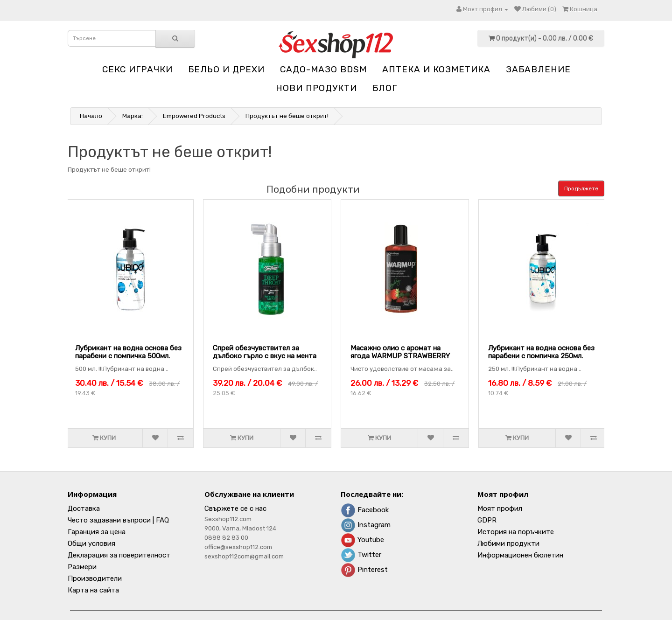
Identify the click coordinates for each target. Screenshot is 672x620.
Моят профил (500, 509)
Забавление (538, 69)
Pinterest (364, 570)
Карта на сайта (93, 590)
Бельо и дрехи (226, 69)
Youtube (362, 540)
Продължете (581, 188)
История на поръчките (516, 532)
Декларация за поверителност (119, 555)
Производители (95, 578)
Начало (91, 116)
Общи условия (91, 543)
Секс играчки (137, 69)
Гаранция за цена (97, 532)
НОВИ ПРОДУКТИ (316, 88)
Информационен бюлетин (520, 555)
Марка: (133, 116)
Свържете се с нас (235, 509)
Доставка (84, 509)
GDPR (487, 520)
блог (385, 88)
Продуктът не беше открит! (287, 116)
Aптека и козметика (436, 69)
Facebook (365, 510)
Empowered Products (194, 116)
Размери (82, 567)
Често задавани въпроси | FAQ (118, 520)
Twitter (361, 555)
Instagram (366, 525)
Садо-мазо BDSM (323, 69)
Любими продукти (508, 543)
